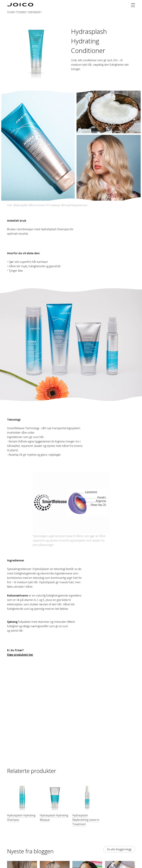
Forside (11, 12)
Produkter (21, 12)
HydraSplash (34, 12)
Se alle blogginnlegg (119, 849)
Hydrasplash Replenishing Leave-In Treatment (86, 820)
